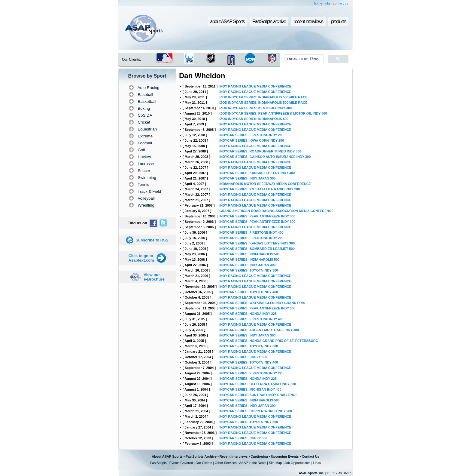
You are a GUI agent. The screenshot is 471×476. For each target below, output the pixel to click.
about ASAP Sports (228, 21)
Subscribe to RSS (152, 240)
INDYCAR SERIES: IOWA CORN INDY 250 (252, 140)
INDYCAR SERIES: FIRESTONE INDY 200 (251, 135)
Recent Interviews (234, 456)
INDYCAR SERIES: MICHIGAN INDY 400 (250, 389)
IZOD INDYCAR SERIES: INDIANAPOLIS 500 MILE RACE (263, 97)
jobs (328, 3)
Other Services (226, 463)
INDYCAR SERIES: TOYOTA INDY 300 (249, 270)
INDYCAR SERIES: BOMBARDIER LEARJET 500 (257, 249)
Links (317, 463)
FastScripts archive (269, 21)
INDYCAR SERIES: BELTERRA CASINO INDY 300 (258, 384)
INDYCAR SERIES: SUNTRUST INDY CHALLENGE (258, 395)
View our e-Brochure (154, 277)
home (318, 3)
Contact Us (311, 456)
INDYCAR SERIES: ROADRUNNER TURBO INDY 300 (260, 151)
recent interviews (308, 21)
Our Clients (204, 463)
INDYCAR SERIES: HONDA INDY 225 (248, 314)
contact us (341, 3)
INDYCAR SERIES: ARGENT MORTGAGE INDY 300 (259, 330)
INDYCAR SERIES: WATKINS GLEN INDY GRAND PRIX (262, 303)
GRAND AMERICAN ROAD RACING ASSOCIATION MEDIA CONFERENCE (277, 211)
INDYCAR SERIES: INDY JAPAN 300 (247, 178)
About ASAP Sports (167, 456)
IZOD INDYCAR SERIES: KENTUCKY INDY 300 (255, 108)
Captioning (259, 456)
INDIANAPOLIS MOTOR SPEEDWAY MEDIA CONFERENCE (265, 184)
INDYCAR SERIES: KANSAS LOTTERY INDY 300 (257, 173)
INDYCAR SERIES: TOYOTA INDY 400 (249, 292)
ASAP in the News (253, 463)
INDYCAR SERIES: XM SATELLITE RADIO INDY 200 (260, 189)
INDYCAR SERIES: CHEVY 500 (243, 357)
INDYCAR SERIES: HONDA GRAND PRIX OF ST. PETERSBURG (269, 341)
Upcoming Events (285, 456)
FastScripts (158, 463)
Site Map (275, 463)
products (338, 21)
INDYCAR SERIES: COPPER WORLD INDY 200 (256, 411)
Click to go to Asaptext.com (141, 258)
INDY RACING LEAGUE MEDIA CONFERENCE (255, 86)
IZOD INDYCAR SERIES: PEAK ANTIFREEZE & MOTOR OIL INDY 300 (273, 113)
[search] (303, 59)
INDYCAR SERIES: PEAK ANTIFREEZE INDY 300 (257, 216)
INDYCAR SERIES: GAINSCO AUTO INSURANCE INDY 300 (265, 157)
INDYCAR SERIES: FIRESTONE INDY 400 (251, 232)
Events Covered (181, 463)
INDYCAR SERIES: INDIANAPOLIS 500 (249, 254)
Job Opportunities (297, 463)
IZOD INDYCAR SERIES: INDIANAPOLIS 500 (254, 119)
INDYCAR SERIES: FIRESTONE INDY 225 (251, 373)
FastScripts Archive (201, 456)
